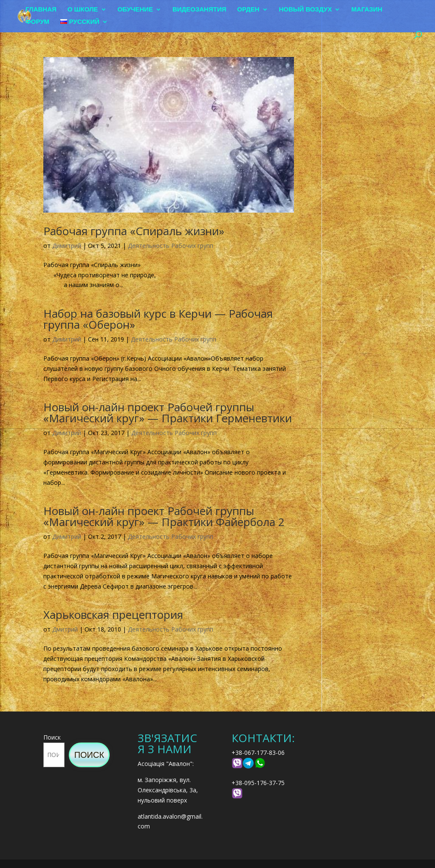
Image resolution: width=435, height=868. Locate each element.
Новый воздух (306, 10)
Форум (37, 22)
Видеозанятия (199, 10)
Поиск (52, 737)
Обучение (135, 10)
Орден (248, 10)
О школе (83, 10)
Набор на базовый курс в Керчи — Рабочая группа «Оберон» (158, 319)
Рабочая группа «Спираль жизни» (134, 231)
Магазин (367, 10)
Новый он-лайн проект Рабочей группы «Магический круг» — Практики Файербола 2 (164, 516)
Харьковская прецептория (113, 615)
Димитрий (67, 246)
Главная (41, 10)
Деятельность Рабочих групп (171, 246)
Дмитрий (65, 629)
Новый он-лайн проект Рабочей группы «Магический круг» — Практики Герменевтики (168, 413)
